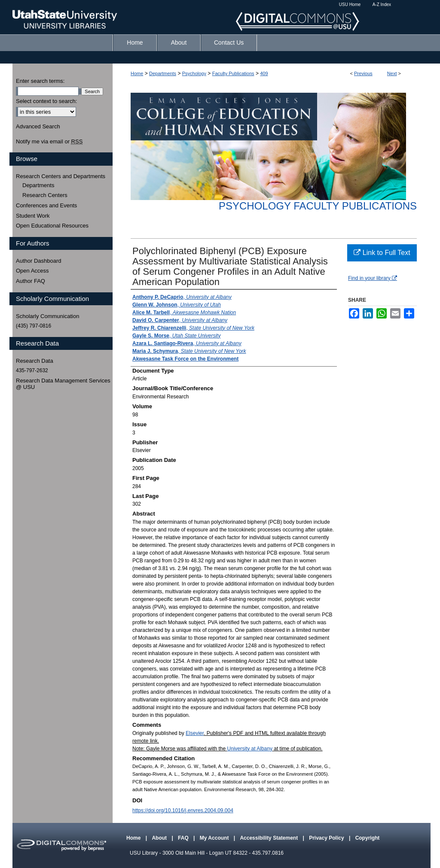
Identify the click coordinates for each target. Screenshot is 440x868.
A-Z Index (382, 5)
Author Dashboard (39, 261)
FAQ (184, 838)
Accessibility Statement (269, 838)
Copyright (368, 838)
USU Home (350, 5)
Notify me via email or (49, 142)
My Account (215, 838)
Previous (363, 73)
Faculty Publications (233, 73)
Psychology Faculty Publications (318, 206)
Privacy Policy (327, 838)
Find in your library (373, 278)
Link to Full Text (382, 253)
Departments (163, 73)
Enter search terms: (40, 81)
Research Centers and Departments (61, 176)
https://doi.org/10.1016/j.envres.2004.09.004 (183, 810)
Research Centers (45, 195)
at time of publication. (298, 749)
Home (137, 73)
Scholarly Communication (47, 316)
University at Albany (250, 749)
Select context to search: (46, 101)
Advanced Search (38, 126)
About (160, 838)
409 (264, 73)
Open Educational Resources (52, 226)
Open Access (32, 271)
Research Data (35, 361)
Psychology (194, 73)
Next (392, 73)
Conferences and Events (46, 205)
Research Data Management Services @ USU (63, 384)
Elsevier (195, 733)
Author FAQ (31, 281)
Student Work (33, 216)
